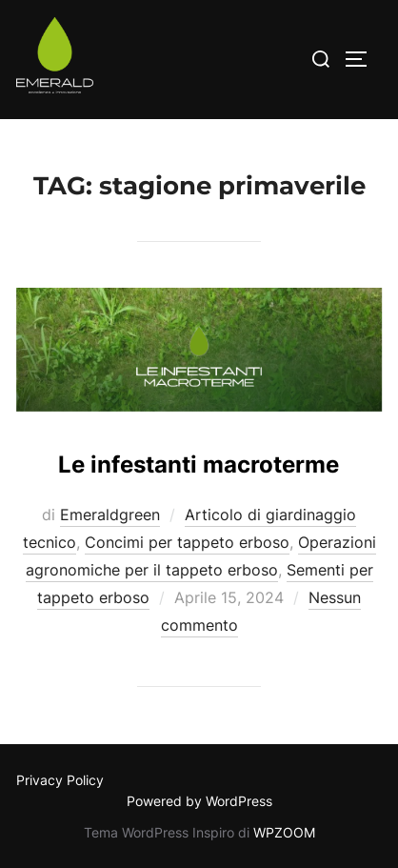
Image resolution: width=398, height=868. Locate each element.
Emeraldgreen (110, 515)
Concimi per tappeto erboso (187, 542)
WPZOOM (284, 832)
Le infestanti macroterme (199, 464)
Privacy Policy (60, 780)
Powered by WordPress (199, 801)
